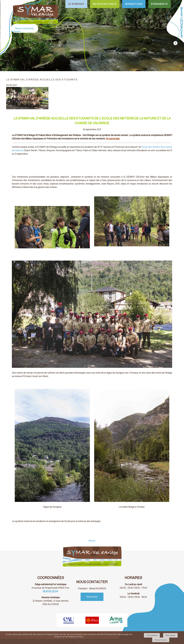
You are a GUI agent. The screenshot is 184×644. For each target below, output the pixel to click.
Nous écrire (92, 597)
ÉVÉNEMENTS (160, 4)
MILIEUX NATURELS (105, 4)
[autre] (175, 44)
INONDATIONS (134, 4)
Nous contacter (25, 28)
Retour (92, 541)
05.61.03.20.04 (51, 591)
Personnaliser (161, 640)
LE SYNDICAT (76, 4)
